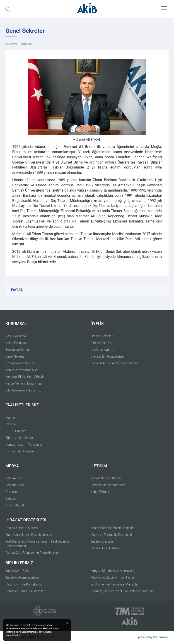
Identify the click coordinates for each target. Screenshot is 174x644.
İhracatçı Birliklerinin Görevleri (26, 377)
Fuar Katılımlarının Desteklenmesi (29, 535)
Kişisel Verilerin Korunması (24, 384)
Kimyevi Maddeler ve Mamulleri (112, 571)
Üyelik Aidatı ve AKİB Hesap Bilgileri (115, 363)
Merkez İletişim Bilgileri (106, 478)
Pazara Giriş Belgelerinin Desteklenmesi (33, 553)
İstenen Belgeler (101, 336)
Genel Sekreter (16, 356)
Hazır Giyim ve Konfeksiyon (24, 584)
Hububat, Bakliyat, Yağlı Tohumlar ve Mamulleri (123, 591)
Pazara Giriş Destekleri (106, 548)
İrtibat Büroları (100, 492)
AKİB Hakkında (16, 336)
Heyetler (11, 424)
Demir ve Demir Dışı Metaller (25, 591)
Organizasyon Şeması (21, 363)
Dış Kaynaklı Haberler (20, 451)
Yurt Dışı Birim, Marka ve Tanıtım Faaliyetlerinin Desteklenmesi (38, 544)
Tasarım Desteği (102, 541)
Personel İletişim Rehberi (108, 485)
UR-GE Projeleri (16, 431)
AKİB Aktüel (13, 478)
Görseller (12, 492)
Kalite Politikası (16, 343)
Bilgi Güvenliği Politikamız (23, 390)
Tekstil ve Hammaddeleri (23, 578)
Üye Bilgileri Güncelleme (107, 356)
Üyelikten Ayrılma (102, 350)
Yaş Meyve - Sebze (18, 571)
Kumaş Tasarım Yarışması (24, 445)
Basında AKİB (15, 485)
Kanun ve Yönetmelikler (22, 370)
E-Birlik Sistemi (101, 343)
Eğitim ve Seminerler (20, 438)
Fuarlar (10, 417)
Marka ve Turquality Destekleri (111, 535)
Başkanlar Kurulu (17, 350)
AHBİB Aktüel (15, 505)
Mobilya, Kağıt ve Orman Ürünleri (113, 578)
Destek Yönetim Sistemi (22, 528)
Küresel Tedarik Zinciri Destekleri (113, 528)
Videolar (11, 499)
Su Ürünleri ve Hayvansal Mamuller (115, 584)
